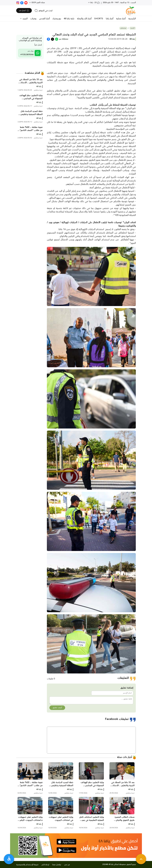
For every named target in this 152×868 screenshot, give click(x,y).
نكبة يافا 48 (69, 19)
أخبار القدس (44, 19)
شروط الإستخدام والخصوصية (27, 865)
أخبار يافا (110, 19)
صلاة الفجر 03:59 (38, 3)
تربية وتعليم (123, 28)
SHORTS (99, 19)
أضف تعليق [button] (57, 708)
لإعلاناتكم (45, 865)
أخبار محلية (121, 19)
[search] (43, 11)
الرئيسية (132, 19)
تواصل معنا (57, 865)
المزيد (25, 19)
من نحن (67, 865)
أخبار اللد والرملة (84, 19)
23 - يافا (95, 3)
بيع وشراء (57, 19)
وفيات (33, 19)
